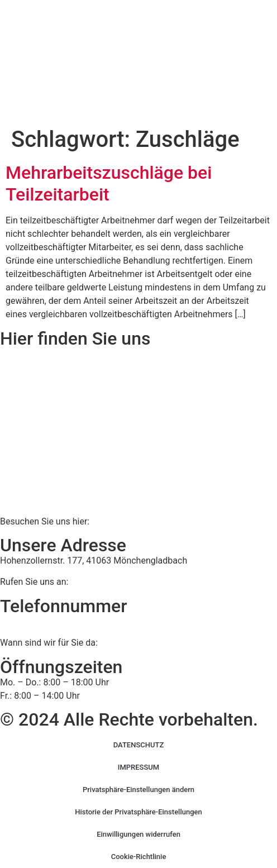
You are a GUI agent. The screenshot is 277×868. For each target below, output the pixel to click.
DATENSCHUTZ (139, 745)
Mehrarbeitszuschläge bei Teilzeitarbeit (109, 183)
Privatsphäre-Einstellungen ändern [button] (138, 790)
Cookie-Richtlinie (139, 857)
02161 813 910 (46, 621)
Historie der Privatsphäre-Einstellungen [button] (138, 812)
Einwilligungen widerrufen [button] (138, 834)
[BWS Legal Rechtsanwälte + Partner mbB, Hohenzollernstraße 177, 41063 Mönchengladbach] (138, 431)
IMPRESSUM (139, 767)
